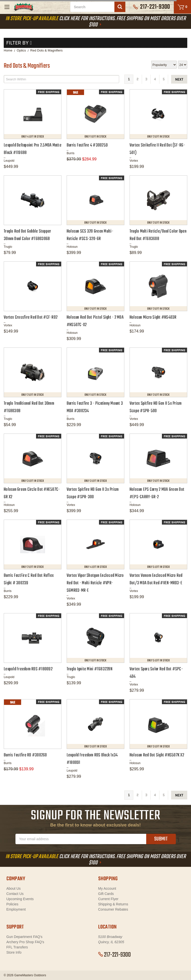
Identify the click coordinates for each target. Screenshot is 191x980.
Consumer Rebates (113, 909)
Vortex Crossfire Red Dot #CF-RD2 (31, 318)
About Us (14, 888)
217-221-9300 (115, 955)
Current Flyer (108, 899)
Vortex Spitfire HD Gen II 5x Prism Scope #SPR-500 (156, 407)
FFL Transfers (17, 947)
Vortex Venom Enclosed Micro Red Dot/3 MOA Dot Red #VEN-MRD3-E (156, 579)
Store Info (14, 952)
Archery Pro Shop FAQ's (25, 942)
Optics (21, 50)
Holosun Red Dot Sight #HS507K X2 (157, 755)
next (179, 79)
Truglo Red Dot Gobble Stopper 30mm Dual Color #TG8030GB (27, 235)
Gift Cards (106, 894)
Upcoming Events (20, 899)
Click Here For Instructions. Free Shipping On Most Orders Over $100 (96, 22)
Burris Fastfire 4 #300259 (87, 145)
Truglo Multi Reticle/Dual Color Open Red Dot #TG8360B (158, 235)
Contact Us (15, 894)
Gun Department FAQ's (24, 937)
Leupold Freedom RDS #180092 (28, 669)
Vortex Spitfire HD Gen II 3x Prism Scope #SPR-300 (93, 493)
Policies (12, 904)
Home (8, 50)
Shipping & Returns (113, 904)
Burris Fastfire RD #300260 (25, 755)
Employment (16, 909)
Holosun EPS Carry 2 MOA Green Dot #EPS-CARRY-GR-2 (157, 493)
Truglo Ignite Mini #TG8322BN (90, 669)
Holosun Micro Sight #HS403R (153, 318)
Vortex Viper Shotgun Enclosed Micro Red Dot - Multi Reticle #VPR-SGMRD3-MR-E (95, 583)
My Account (107, 888)
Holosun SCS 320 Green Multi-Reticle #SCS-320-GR (90, 235)
